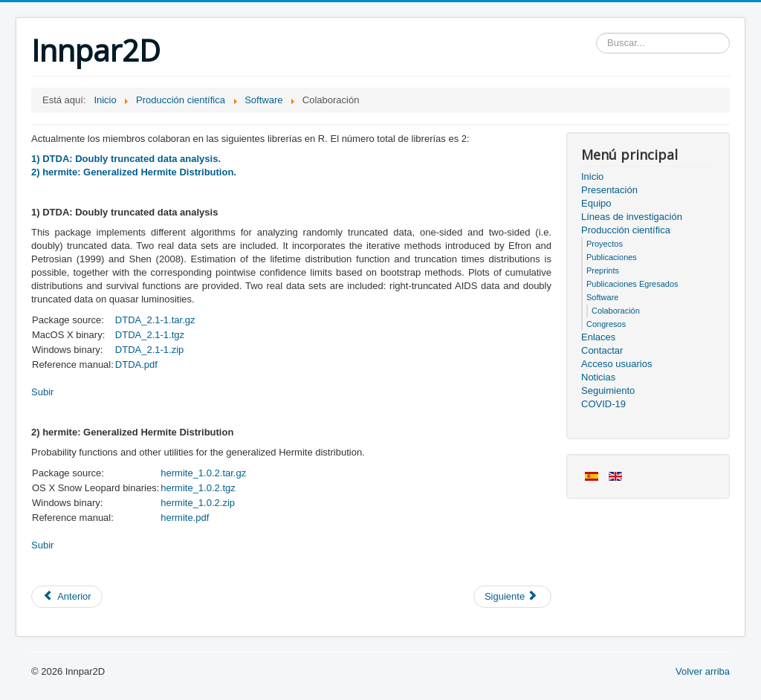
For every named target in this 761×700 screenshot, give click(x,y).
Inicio (592, 176)
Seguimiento (608, 390)
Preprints (603, 270)
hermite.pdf (185, 518)
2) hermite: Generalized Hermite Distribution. (134, 172)
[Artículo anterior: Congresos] (67, 597)
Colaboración (616, 311)
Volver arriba (703, 671)
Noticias (598, 377)
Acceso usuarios (616, 364)
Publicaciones (612, 257)
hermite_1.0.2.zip (198, 503)
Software (602, 297)
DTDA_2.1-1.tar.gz (155, 320)
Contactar (602, 350)
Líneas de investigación (632, 217)
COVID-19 (603, 404)
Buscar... (596, 33)
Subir (42, 392)
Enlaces (598, 337)
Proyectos (605, 244)
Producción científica (626, 230)
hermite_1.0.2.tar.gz (203, 473)
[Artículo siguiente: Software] (512, 597)
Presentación (609, 190)
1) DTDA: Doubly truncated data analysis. (126, 159)
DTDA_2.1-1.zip (149, 350)
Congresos (606, 324)
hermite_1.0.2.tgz (198, 488)
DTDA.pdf (136, 364)
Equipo (596, 203)
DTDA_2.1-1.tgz (150, 335)
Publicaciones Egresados (632, 284)
